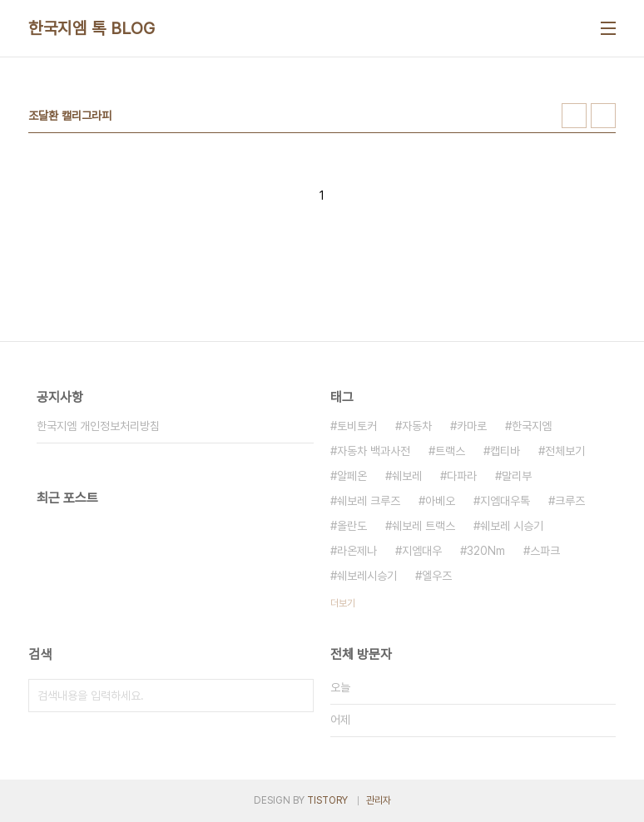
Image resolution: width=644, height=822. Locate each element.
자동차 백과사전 (374, 451)
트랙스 (450, 451)
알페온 (352, 476)
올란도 (352, 526)
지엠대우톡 (505, 501)
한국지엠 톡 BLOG (92, 28)
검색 (297, 696)
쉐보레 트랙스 (424, 526)
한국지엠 (532, 426)
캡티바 (505, 451)
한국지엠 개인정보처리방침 (98, 426)
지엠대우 (422, 551)
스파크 (545, 551)
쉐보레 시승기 (512, 526)
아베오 (440, 501)
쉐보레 (407, 476)
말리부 (517, 476)
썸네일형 (574, 116)
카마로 (472, 426)
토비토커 (357, 426)
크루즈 (570, 501)
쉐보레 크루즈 (369, 501)
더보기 (343, 603)
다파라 (462, 476)
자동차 (417, 426)
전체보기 (565, 451)
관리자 (379, 800)
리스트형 (603, 116)
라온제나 (357, 551)
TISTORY (327, 800)
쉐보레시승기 (367, 576)
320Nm (486, 551)
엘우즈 (437, 576)
